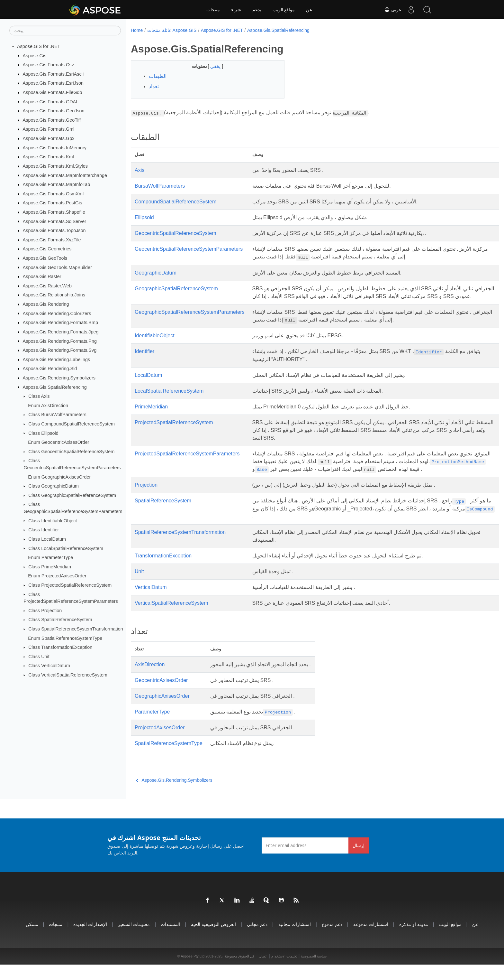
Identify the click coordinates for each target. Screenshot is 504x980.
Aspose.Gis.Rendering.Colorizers (57, 313)
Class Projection (45, 611)
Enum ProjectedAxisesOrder (57, 576)
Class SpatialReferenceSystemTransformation (76, 629)
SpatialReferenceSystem (163, 516)
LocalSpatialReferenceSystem (169, 399)
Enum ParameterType (50, 557)
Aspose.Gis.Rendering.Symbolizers (59, 378)
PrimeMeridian (151, 414)
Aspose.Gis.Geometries (47, 249)
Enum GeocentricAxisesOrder (59, 442)
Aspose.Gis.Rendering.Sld (50, 369)
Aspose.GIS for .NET (39, 46)
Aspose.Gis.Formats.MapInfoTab (57, 184)
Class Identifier (44, 530)
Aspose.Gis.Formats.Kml (48, 157)
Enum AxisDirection (48, 406)
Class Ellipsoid (43, 433)
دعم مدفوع (332, 940)
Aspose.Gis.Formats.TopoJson (54, 230)
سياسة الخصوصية (314, 972)
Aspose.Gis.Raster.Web (47, 286)
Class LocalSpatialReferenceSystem (66, 548)
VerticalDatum (151, 603)
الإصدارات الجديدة (90, 940)
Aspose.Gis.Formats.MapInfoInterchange (65, 175)
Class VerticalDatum (49, 666)
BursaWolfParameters (160, 186)
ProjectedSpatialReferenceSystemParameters (187, 461)
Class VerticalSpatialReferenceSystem (68, 675)
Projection (146, 500)
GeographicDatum (156, 273)
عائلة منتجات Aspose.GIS (172, 30)
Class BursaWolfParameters (57, 415)
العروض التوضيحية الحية (213, 940)
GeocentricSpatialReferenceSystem (175, 233)
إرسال (359, 861)
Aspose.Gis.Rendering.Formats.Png (60, 341)
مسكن (32, 940)
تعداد (154, 86)
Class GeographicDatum (54, 486)
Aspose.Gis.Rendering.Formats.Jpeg (61, 332)
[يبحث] (65, 31)
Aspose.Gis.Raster (42, 276)
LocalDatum (148, 383)
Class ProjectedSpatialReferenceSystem (70, 585)
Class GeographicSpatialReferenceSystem (72, 495)
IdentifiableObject (155, 343)
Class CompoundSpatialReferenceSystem (72, 424)
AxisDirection (150, 680)
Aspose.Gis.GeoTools (45, 258)
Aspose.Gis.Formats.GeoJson (54, 111)
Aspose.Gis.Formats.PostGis (53, 203)
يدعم (257, 10)
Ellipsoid (144, 217)
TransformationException (163, 571)
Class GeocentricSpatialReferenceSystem (71, 452)
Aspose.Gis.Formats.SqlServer (55, 221)
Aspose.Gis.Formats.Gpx (49, 138)
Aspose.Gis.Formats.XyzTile (52, 240)
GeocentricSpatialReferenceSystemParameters (189, 249)
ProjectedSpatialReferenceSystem (174, 430)
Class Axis (39, 396)
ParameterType (152, 727)
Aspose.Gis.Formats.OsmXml (53, 194)
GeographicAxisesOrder (162, 711)
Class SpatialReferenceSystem (60, 620)
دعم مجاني (257, 940)
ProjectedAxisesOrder (160, 743)
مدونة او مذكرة (414, 940)
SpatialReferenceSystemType (169, 759)
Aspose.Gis (35, 55)
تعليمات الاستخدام (284, 972)
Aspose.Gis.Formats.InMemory (55, 148)
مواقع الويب (284, 10)
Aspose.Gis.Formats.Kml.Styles (55, 166)
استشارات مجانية (295, 940)
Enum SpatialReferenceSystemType (65, 638)
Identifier (144, 359)
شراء (236, 10)
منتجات (213, 10)
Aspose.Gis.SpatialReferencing (55, 387)
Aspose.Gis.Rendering (46, 304)
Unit (139, 587)
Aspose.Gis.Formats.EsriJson (53, 83)
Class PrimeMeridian (50, 567)
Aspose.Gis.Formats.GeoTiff (52, 120)
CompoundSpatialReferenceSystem (175, 202)
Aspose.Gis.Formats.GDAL (51, 101)
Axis (139, 170)
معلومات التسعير (134, 940)
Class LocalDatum (47, 539)
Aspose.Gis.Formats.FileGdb (53, 92)
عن (309, 10)
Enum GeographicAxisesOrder (59, 477)
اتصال (263, 972)
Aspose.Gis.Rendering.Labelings (57, 359)
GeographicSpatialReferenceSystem (176, 289)
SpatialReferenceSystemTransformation (180, 548)
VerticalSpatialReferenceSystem (171, 618)
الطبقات (158, 76)
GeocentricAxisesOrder (161, 696)
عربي (393, 10)
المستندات (170, 940)
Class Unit (39, 657)
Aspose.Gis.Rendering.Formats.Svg (60, 350)
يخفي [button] (211, 66)
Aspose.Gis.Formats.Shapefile (54, 212)
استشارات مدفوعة (371, 940)
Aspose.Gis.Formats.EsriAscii (53, 74)
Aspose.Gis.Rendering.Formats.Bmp (60, 322)
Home (137, 30)
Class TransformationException (60, 647)
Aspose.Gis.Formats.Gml (49, 129)
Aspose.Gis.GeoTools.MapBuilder (57, 267)
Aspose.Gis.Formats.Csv (48, 65)
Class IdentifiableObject (53, 520)
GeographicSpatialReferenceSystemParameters (190, 320)
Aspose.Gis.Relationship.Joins (54, 295)
